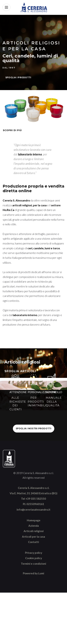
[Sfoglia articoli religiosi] (33, 363)
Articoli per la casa (33, 537)
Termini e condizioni (33, 564)
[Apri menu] (6, 7)
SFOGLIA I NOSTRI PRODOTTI (34, 428)
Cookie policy (34, 558)
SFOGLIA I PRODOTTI (18, 77)
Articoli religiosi (34, 531)
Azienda (34, 526)
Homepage (34, 520)
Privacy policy (34, 553)
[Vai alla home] (33, 7)
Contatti (33, 542)
